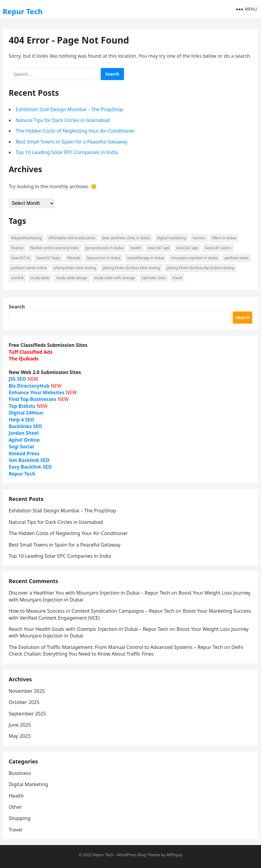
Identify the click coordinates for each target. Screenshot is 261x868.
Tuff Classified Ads (31, 352)
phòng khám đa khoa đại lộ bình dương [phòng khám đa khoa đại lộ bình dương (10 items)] (200, 268)
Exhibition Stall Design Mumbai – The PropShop (70, 109)
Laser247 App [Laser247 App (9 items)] (187, 248)
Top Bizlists (22, 406)
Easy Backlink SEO (30, 467)
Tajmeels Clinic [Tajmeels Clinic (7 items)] (154, 278)
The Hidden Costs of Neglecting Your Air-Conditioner (75, 131)
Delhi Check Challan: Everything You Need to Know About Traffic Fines (126, 650)
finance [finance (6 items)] (17, 248)
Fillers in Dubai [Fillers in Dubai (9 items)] (224, 238)
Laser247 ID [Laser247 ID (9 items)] (21, 258)
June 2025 (20, 725)
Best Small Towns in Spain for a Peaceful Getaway (72, 142)
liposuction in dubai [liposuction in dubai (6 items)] (104, 258)
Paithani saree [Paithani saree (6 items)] (237, 258)
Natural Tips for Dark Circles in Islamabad (63, 120)
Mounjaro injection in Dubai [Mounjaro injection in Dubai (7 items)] (194, 258)
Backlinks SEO (26, 426)
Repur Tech (23, 11)
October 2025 (24, 702)
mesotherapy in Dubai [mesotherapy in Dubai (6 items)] (146, 258)
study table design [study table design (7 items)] (72, 278)
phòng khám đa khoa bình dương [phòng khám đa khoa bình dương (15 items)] (131, 268)
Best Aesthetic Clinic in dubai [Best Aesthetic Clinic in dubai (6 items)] (126, 238)
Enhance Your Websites (37, 392)
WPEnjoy (174, 855)
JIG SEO (18, 379)
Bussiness (20, 773)
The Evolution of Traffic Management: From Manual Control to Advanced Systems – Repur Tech (116, 647)
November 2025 (27, 691)
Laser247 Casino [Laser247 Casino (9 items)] (218, 248)
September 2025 (28, 714)
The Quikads (24, 359)
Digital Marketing (28, 784)
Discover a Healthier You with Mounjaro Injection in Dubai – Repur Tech (89, 593)
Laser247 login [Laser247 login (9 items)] (48, 258)
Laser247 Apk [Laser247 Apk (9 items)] (159, 248)
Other (15, 807)
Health (16, 796)
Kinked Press (24, 453)
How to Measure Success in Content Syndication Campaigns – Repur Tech (92, 611)
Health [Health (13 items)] (136, 248)
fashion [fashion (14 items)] (199, 238)
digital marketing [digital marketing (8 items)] (172, 238)
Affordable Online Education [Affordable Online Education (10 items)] (72, 238)
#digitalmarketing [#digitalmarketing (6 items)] (26, 238)
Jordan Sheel (24, 433)
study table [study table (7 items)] (40, 278)
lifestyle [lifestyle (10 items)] (74, 258)
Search (17, 307)
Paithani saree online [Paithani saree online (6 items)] (29, 268)
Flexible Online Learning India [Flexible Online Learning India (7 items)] (54, 248)
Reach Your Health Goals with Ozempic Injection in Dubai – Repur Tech (88, 629)
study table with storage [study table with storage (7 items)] (115, 278)
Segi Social (21, 447)
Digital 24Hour (26, 413)
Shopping (20, 818)
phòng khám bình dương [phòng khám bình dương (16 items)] (75, 268)
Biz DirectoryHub (29, 386)
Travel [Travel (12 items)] (177, 278)
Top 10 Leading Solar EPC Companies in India (67, 152)
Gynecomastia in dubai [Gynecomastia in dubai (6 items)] (104, 248)
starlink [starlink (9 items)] (18, 278)
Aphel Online (24, 440)
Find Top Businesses (33, 399)
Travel (16, 830)
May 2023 (20, 736)
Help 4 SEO (22, 420)
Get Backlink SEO (29, 460)
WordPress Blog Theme (139, 855)
